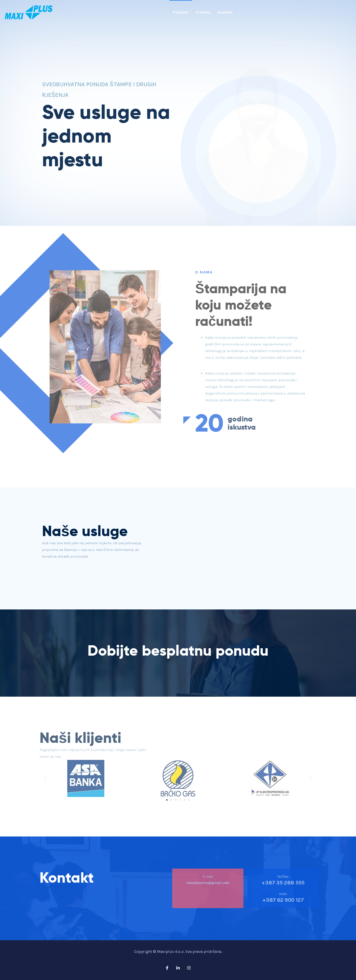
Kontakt (225, 12)
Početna (181, 12)
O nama (203, 12)
